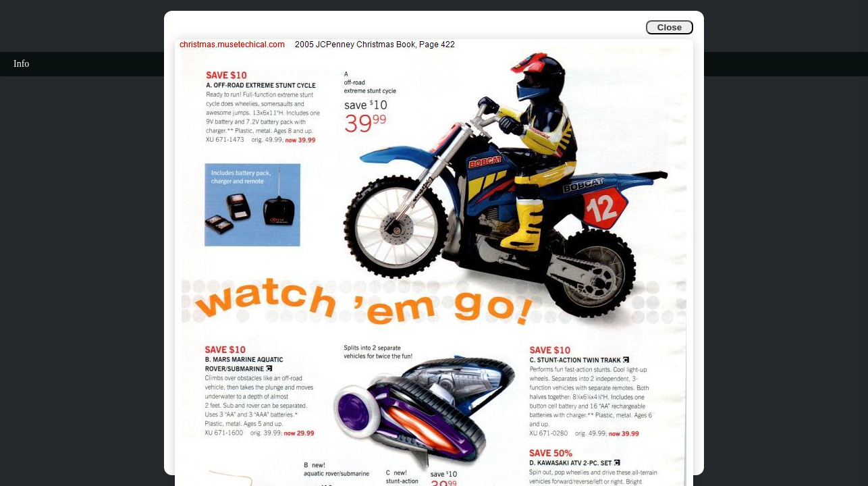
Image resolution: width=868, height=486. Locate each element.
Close (670, 27)
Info (21, 64)
